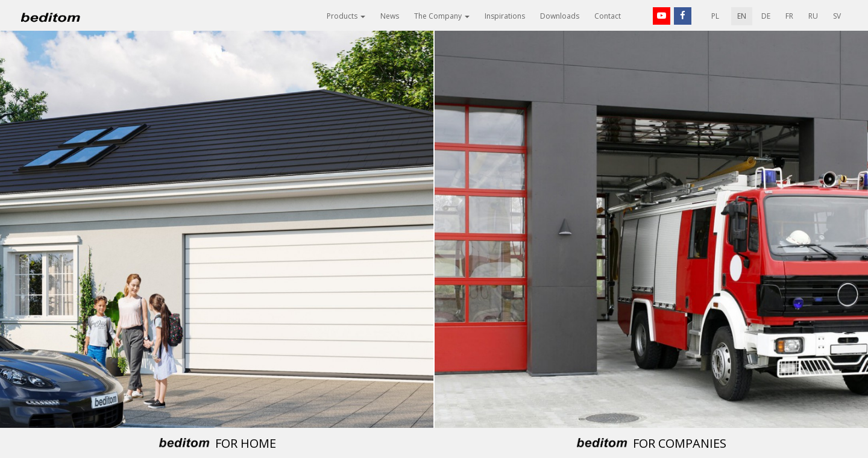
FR (789, 16)
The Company (442, 16)
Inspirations (505, 16)
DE (766, 16)
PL (715, 16)
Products (346, 16)
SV (837, 16)
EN (742, 16)
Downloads (560, 16)
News (390, 16)
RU (813, 16)
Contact (608, 16)
